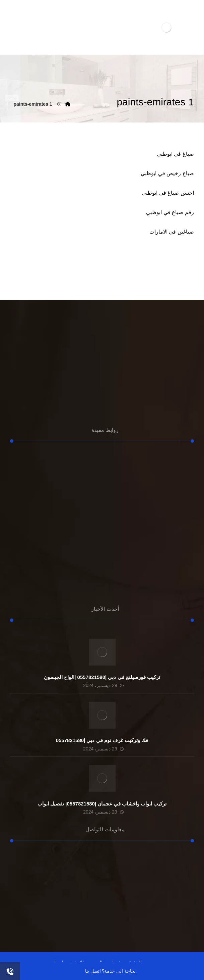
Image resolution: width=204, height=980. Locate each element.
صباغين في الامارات (172, 232)
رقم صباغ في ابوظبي (170, 212)
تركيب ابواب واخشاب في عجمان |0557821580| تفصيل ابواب (102, 804)
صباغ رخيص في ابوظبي (167, 173)
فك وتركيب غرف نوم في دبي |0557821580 (102, 740)
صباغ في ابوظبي (175, 154)
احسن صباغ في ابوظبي (168, 193)
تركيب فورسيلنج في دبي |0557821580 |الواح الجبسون (102, 677)
